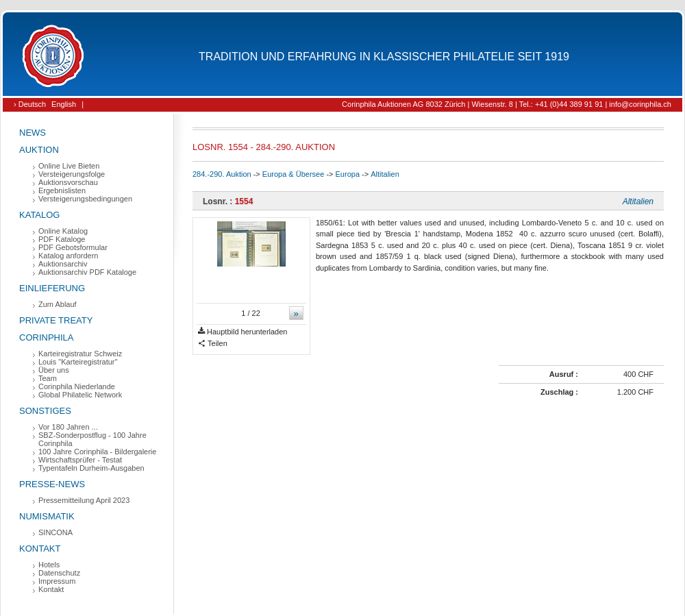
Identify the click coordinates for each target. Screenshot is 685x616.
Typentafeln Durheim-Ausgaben (91, 468)
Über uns (54, 370)
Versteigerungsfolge (72, 174)
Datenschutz (59, 573)
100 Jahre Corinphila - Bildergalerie (97, 452)
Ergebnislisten (62, 190)
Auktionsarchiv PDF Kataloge (87, 272)
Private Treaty (56, 320)
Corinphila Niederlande (77, 386)
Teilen (213, 344)
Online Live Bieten (69, 166)
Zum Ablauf (58, 304)
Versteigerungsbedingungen (85, 199)
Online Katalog (63, 231)
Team (48, 378)
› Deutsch (30, 104)
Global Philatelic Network (80, 395)
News (33, 133)
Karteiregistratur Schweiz (80, 354)
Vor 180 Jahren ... (68, 427)
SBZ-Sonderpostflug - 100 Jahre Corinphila (92, 439)
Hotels (49, 565)
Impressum (57, 581)
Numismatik (47, 516)
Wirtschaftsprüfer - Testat (80, 460)
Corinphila (46, 337)
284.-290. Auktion (222, 174)
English (64, 104)
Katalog (39, 215)
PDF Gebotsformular (73, 247)
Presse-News (52, 484)
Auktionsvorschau (68, 182)
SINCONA (55, 532)
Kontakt (40, 549)
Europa (348, 174)
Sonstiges (45, 411)
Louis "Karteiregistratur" (78, 362)
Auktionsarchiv (63, 264)
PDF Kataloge (62, 239)
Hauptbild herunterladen (242, 332)
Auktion (39, 150)
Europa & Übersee (294, 174)
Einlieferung (52, 288)
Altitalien (385, 174)
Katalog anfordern (68, 256)
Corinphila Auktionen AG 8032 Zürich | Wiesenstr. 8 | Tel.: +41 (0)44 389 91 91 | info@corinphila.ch (507, 104)
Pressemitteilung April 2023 (84, 500)
